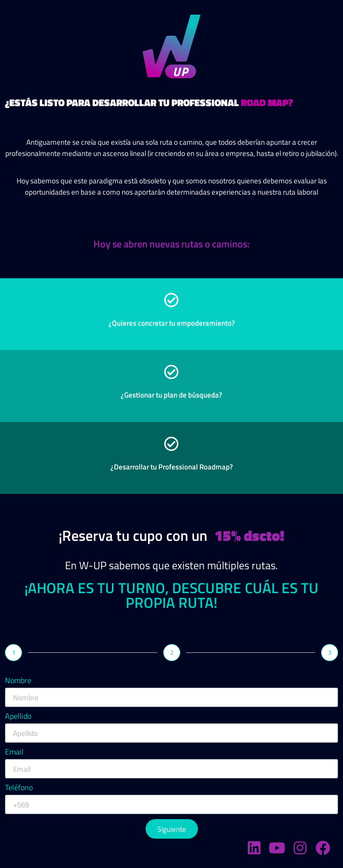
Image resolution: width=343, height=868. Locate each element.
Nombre (18, 681)
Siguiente (172, 829)
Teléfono (19, 788)
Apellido (18, 717)
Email (14, 753)
